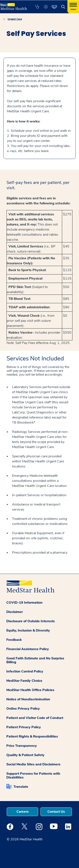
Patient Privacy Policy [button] (24, 727)
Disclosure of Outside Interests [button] (31, 621)
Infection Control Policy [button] (25, 671)
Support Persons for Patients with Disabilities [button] (33, 776)
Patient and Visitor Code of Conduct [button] (35, 718)
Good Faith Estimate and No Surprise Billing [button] (35, 660)
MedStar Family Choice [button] (24, 681)
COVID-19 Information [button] (24, 603)
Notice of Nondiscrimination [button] (28, 699)
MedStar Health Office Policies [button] (30, 690)
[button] (37, 7)
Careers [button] (23, 812)
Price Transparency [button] (22, 746)
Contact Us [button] (56, 812)
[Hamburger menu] (73, 7)
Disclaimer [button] (15, 612)
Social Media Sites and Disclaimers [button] (33, 764)
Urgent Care (15, 19)
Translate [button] (21, 787)
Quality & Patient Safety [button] (25, 755)
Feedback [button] (14, 640)
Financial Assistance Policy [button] (28, 649)
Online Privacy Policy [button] (23, 709)
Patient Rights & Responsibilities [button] (32, 736)
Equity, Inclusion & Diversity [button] (28, 630)
